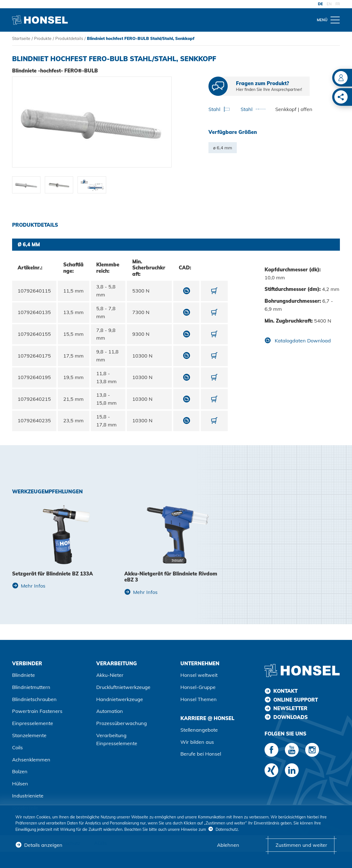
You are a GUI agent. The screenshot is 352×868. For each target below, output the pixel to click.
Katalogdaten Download (302, 341)
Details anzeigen (43, 845)
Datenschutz (227, 829)
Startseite (21, 38)
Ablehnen (228, 845)
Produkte (43, 38)
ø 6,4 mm (223, 148)
